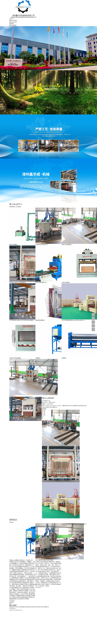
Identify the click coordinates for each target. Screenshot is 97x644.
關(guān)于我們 (13, 20)
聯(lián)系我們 (13, 25)
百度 (10, 604)
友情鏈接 (12, 602)
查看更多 (44, 409)
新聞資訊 (12, 24)
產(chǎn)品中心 (13, 22)
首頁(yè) (11, 19)
